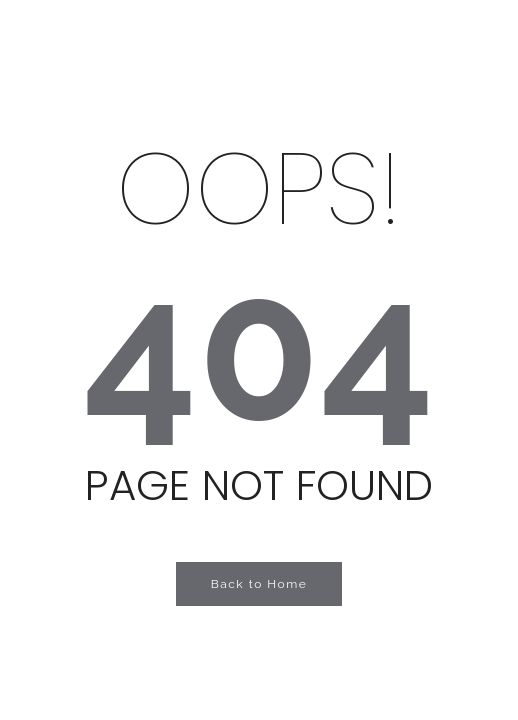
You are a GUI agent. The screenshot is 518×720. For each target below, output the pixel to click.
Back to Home (259, 584)
